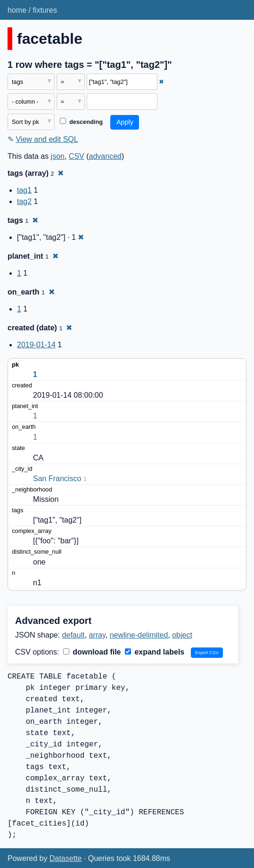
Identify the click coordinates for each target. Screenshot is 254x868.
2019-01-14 (36, 345)
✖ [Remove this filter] (161, 82)
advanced (105, 156)
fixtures (45, 10)
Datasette (66, 858)
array (97, 635)
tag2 (24, 201)
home (17, 10)
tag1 (24, 190)
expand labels (155, 652)
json (58, 156)
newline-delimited (139, 635)
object (182, 635)
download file (92, 652)
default (74, 635)
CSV (77, 156)
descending (81, 122)
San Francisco (57, 479)
